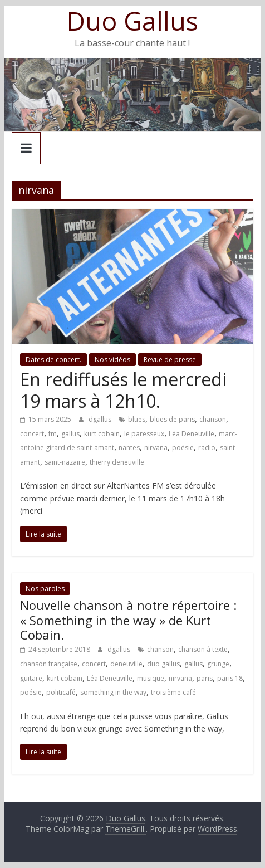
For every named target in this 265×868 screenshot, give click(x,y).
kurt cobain (102, 434)
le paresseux (144, 434)
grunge (218, 664)
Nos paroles (45, 589)
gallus (70, 434)
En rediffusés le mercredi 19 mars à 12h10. (123, 390)
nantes (129, 448)
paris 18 (230, 678)
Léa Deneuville (192, 434)
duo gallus (163, 664)
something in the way (113, 692)
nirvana (156, 448)
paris (205, 678)
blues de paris (172, 419)
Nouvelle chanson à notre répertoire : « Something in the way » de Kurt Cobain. (128, 620)
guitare (31, 678)
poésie (183, 448)
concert (32, 434)
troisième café (173, 692)
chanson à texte (203, 649)
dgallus (101, 419)
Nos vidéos (112, 360)
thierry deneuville (117, 462)
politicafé (61, 692)
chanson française (49, 664)
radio (207, 448)
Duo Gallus (132, 21)
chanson (213, 419)
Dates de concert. (53, 360)
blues (137, 419)
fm (53, 434)
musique (151, 678)
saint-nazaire (65, 462)
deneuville (126, 664)
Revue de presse (170, 360)
